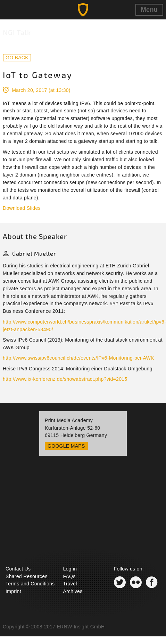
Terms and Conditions (30, 584)
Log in (70, 569)
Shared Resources (27, 576)
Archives (73, 591)
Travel (70, 584)
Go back (17, 58)
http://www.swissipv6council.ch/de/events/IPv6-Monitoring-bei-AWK (78, 358)
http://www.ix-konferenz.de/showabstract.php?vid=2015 (65, 379)
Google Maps (66, 446)
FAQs (69, 576)
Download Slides (22, 208)
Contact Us (18, 569)
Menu (149, 10)
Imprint (13, 591)
